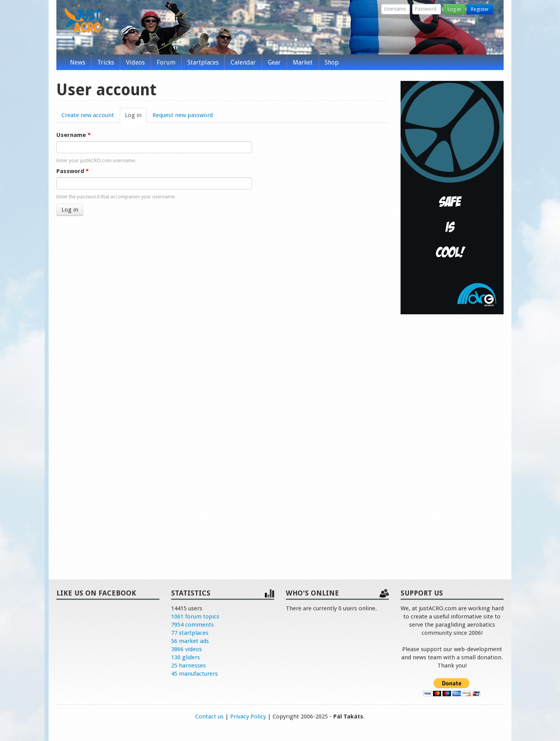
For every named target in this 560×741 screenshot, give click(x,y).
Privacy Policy (248, 716)
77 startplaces (190, 633)
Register (480, 9)
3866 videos (186, 649)
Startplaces (203, 62)
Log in (454, 9)
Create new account (88, 115)
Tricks (106, 62)
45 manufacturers (194, 674)
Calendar (243, 62)
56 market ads (190, 641)
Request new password (183, 115)
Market (303, 62)
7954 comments (192, 625)
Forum (166, 62)
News (78, 62)
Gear (274, 62)
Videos (135, 62)
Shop (332, 62)
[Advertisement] (452, 439)
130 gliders (185, 657)
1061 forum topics (195, 617)
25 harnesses (188, 666)
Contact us (209, 716)
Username (73, 135)
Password (73, 171)
